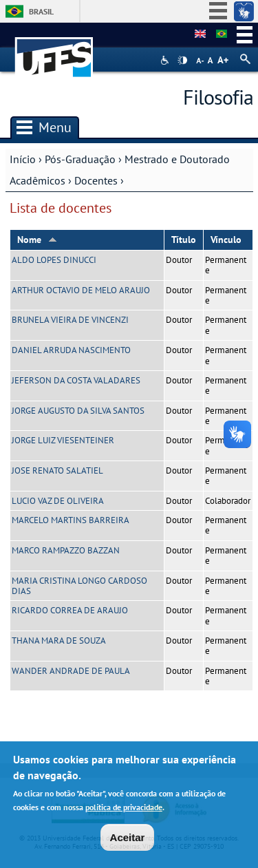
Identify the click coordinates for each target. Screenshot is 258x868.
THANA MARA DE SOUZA (59, 641)
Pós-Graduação (80, 159)
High (182, 61)
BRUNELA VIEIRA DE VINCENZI (70, 320)
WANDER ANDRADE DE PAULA (71, 671)
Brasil (41, 11)
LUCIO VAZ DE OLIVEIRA (58, 501)
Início (23, 159)
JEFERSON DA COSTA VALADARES (76, 380)
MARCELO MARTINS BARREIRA (71, 520)
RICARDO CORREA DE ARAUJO (70, 610)
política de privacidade (124, 811)
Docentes (96, 180)
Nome (37, 240)
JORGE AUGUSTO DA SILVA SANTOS (78, 411)
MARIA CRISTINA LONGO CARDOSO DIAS (79, 586)
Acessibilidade (166, 60)
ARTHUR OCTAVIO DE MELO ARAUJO (81, 290)
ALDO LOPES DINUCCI (54, 260)
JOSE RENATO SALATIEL (57, 470)
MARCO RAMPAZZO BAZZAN (66, 550)
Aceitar (128, 841)
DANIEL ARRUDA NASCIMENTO (71, 350)
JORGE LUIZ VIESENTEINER (63, 440)
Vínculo (226, 240)
